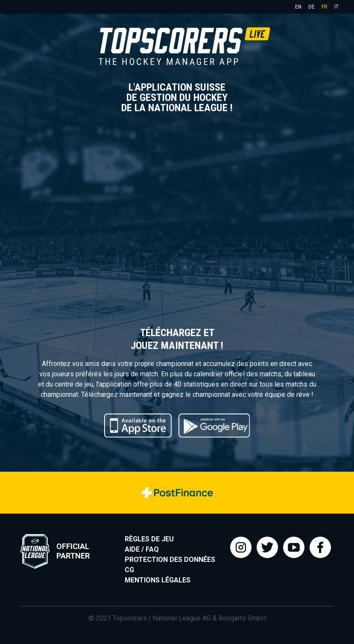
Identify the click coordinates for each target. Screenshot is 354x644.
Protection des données (170, 560)
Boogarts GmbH (242, 618)
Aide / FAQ (142, 549)
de (312, 7)
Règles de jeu (149, 539)
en (298, 7)
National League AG (182, 618)
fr (325, 7)
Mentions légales (158, 580)
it (336, 7)
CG (129, 570)
